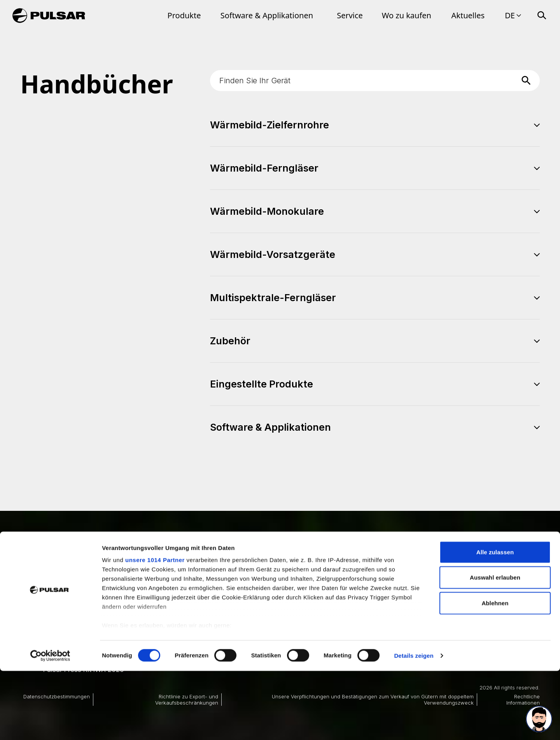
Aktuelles (468, 15)
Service (350, 15)
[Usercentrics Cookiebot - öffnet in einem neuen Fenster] (50, 725)
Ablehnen (495, 672)
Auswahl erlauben (495, 646)
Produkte (184, 15)
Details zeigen (414, 725)
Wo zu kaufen (407, 15)
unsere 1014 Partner (155, 629)
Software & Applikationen (267, 15)
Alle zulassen (495, 621)
